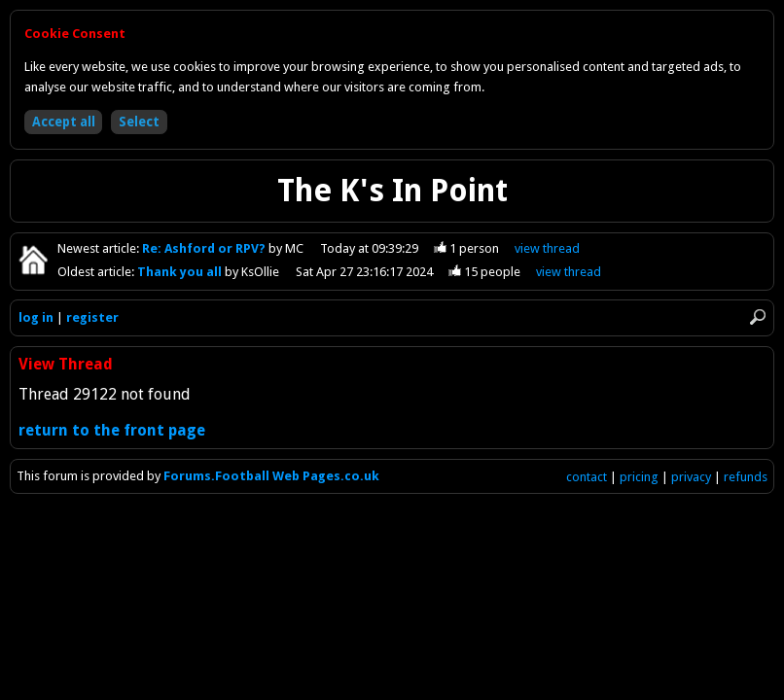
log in (36, 317)
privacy (691, 477)
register (92, 317)
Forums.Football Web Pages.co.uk (271, 476)
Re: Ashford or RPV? (205, 248)
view (547, 248)
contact (587, 477)
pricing (639, 477)
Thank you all (181, 272)
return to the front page (112, 430)
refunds (746, 477)
